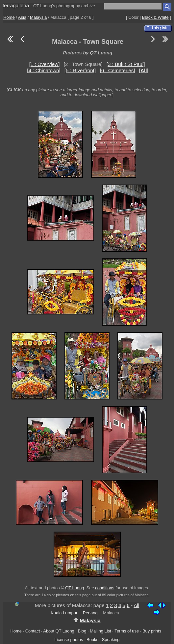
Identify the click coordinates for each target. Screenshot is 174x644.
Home (9, 17)
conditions (105, 588)
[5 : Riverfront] (80, 70)
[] (144, 70)
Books (92, 640)
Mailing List (100, 631)
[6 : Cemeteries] (117, 70)
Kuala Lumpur (64, 613)
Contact (33, 631)
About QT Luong (59, 631)
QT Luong (75, 588)
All (136, 605)
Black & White (155, 17)
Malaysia (38, 17)
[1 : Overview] (45, 64)
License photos (69, 640)
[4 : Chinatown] (44, 70)
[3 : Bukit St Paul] (126, 64)
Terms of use (127, 631)
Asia (22, 17)
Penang (90, 613)
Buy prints (152, 631)
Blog (82, 631)
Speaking (111, 640)
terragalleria (16, 5)
